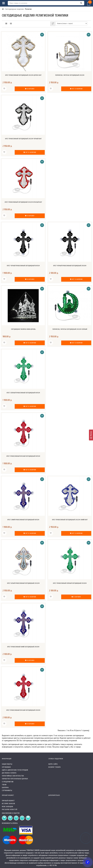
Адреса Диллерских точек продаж (15, 770)
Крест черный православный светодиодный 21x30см (70, 266)
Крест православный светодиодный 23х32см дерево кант (23, 75)
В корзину (30, 89)
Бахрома (5, 788)
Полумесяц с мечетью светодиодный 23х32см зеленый (70, 329)
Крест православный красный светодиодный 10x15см (23, 456)
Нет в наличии (76, 89)
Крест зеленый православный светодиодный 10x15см (23, 393)
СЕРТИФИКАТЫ (7, 790)
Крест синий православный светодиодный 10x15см (23, 520)
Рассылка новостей (10, 809)
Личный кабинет (8, 801)
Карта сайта (53, 764)
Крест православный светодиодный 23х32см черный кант (23, 139)
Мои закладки (7, 807)
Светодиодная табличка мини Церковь (23, 329)
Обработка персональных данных (15, 779)
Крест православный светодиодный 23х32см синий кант (70, 520)
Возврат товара (54, 767)
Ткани (4, 785)
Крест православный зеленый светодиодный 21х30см (70, 583)
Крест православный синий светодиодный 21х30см (23, 647)
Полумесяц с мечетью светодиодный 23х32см (70, 75)
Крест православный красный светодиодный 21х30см (23, 710)
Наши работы (7, 764)
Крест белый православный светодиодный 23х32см (23, 583)
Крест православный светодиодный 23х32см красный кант (23, 202)
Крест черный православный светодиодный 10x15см (23, 266)
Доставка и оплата (9, 773)
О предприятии (8, 782)
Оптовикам (6, 767)
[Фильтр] (91, 435)
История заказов (8, 804)
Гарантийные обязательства (13, 776)
